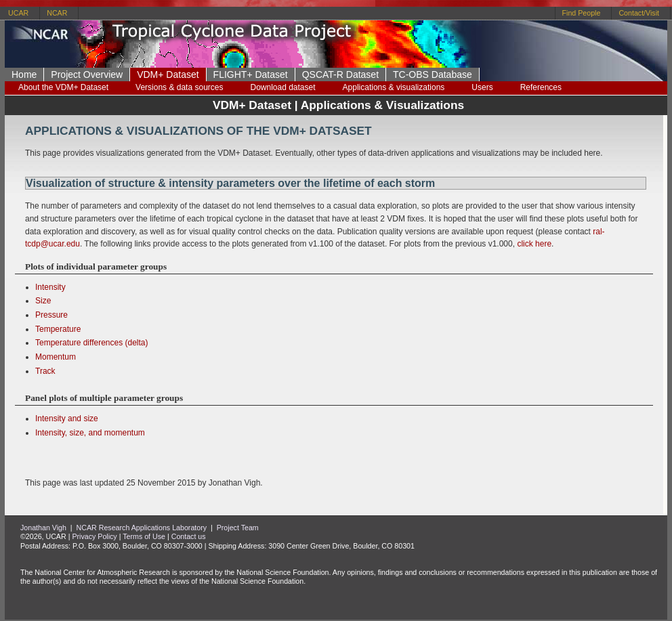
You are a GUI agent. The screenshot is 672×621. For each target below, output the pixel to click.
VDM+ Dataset (168, 74)
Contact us (189, 536)
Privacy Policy (94, 536)
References (541, 87)
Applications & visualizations (394, 87)
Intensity (50, 287)
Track (45, 371)
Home (24, 74)
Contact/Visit (639, 13)
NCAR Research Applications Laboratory (142, 528)
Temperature (58, 329)
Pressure (51, 315)
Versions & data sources (179, 87)
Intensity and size (67, 419)
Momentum (56, 357)
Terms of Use (144, 536)
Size (43, 301)
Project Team (238, 528)
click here (534, 244)
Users (482, 87)
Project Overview (87, 74)
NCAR (57, 13)
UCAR (18, 13)
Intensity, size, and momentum (90, 433)
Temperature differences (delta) (92, 343)
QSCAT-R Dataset (340, 74)
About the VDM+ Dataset (63, 87)
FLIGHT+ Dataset (251, 74)
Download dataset (282, 87)
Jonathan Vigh (43, 528)
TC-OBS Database (433, 74)
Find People (582, 13)
